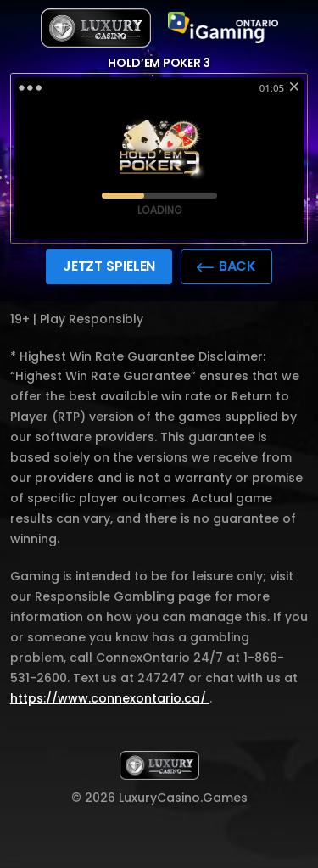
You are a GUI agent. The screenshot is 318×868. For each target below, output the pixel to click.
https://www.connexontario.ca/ (110, 698)
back (226, 266)
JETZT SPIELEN (109, 266)
